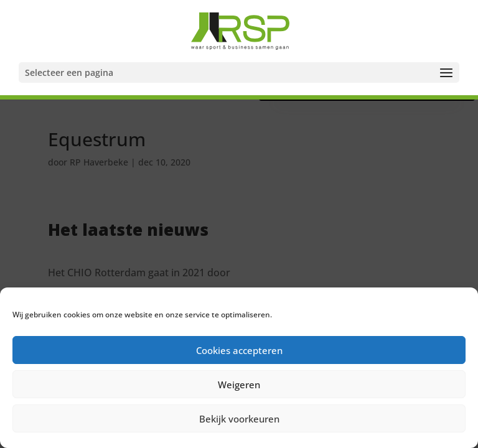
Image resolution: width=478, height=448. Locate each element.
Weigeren (239, 385)
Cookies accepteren (239, 350)
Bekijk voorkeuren (239, 419)
